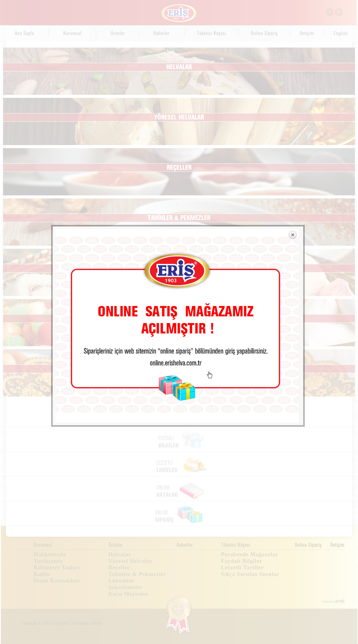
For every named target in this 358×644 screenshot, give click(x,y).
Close (293, 23)
